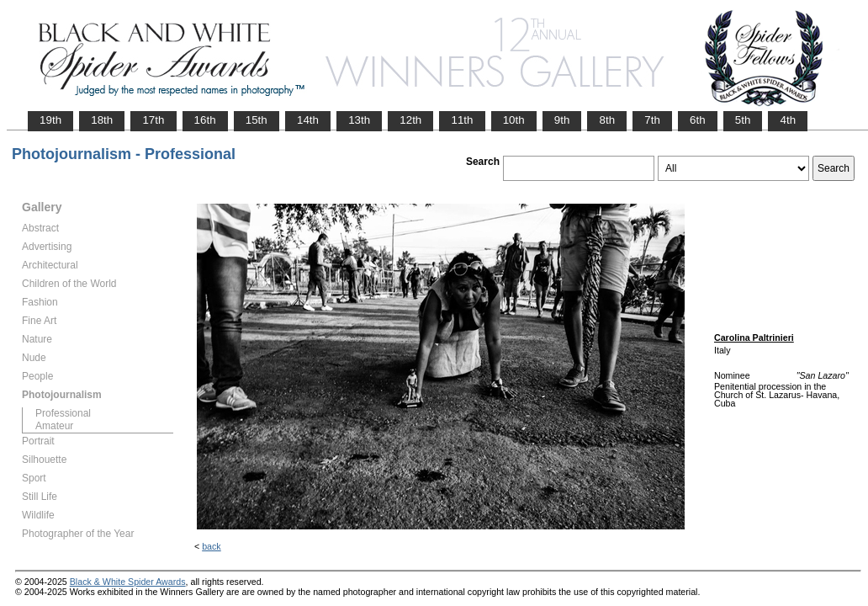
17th (153, 120)
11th (462, 120)
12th (410, 120)
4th (788, 120)
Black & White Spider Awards (128, 582)
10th (514, 120)
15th (257, 120)
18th (102, 120)
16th (205, 120)
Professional (63, 413)
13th (359, 120)
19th (50, 120)
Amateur (54, 426)
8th (607, 120)
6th (698, 120)
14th (308, 120)
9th (562, 120)
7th (652, 120)
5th (743, 120)
